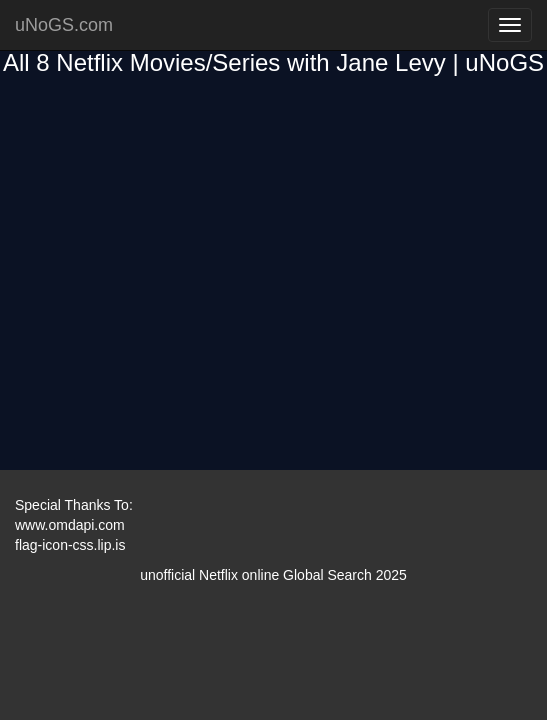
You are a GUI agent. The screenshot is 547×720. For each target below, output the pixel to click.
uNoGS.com (64, 25)
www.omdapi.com (70, 525)
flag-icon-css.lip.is (70, 545)
